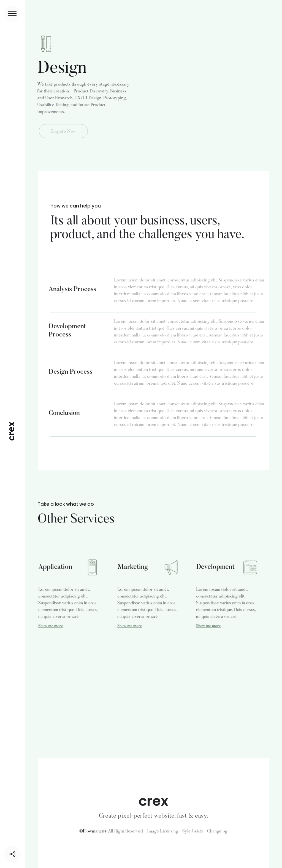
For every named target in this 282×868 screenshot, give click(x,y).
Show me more (51, 625)
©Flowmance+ (93, 834)
